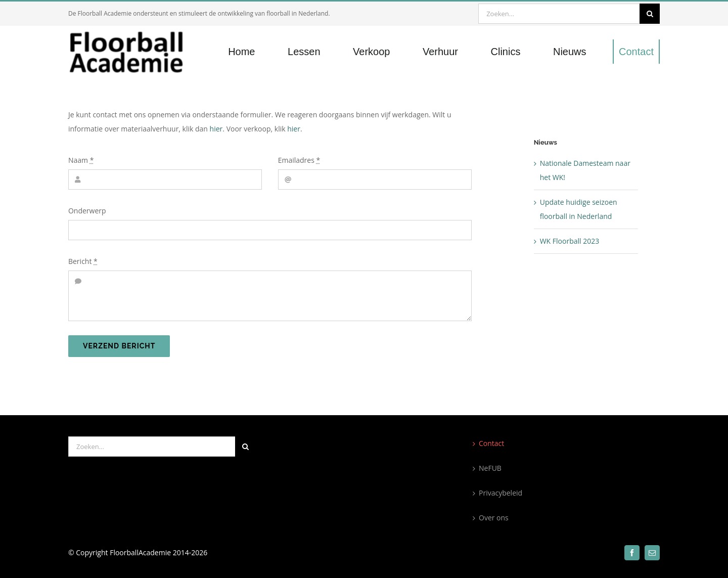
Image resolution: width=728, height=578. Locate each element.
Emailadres (299, 160)
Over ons (494, 518)
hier (216, 129)
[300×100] (133, 33)
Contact (491, 443)
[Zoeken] (650, 14)
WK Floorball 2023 (570, 241)
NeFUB (490, 468)
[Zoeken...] (559, 14)
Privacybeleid (500, 493)
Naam (81, 160)
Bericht (83, 261)
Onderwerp (87, 211)
